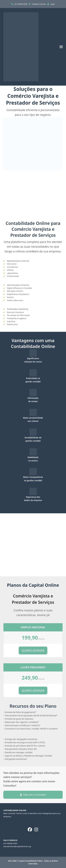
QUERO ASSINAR (33, 650)
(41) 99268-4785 (21, 4)
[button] (61, 47)
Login (52, 4)
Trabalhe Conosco (39, 4)
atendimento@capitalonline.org (17, 846)
